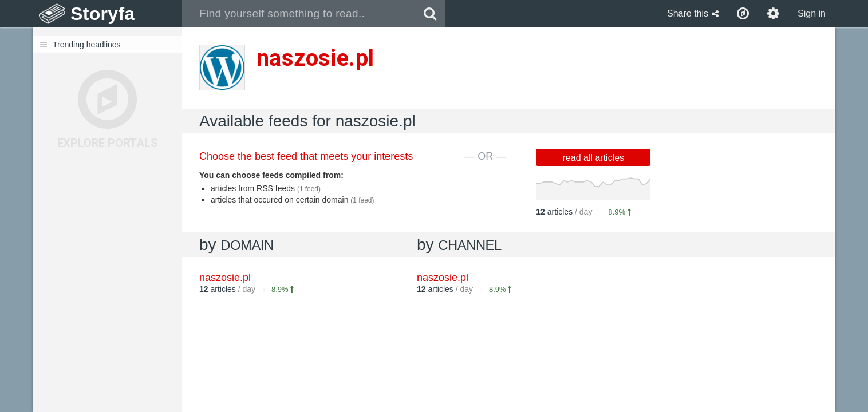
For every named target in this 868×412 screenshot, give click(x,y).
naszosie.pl (443, 278)
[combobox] (299, 14)
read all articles (594, 158)
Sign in (812, 13)
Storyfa (103, 14)
